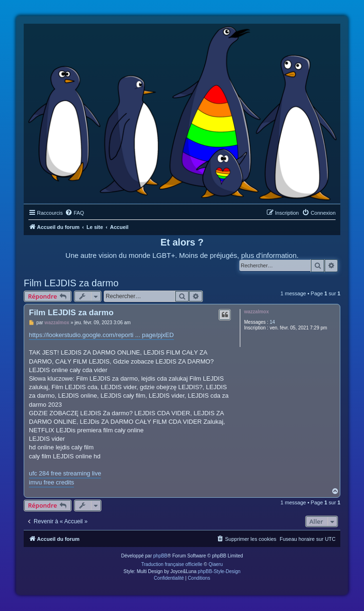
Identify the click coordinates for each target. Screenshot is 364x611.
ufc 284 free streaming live (65, 473)
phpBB (160, 556)
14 (272, 322)
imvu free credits (51, 482)
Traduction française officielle (172, 564)
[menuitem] (74, 213)
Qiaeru (216, 564)
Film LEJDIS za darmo (71, 283)
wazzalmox (256, 312)
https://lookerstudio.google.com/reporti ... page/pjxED (101, 335)
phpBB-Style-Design (219, 571)
